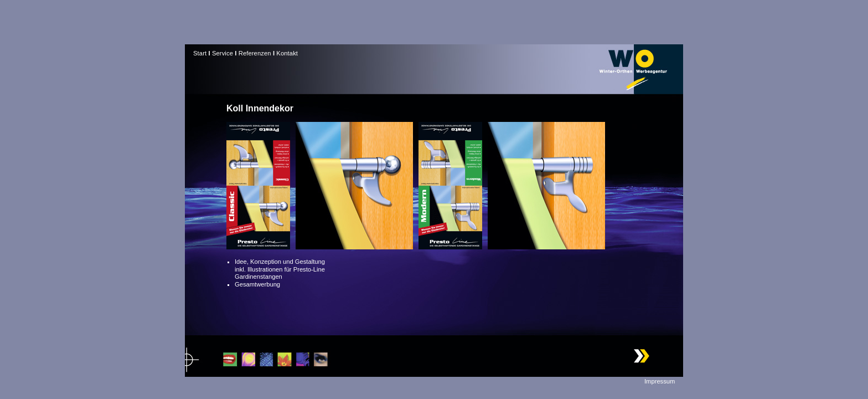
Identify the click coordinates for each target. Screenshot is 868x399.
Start (200, 53)
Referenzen (255, 53)
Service (223, 53)
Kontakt (287, 53)
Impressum (660, 381)
